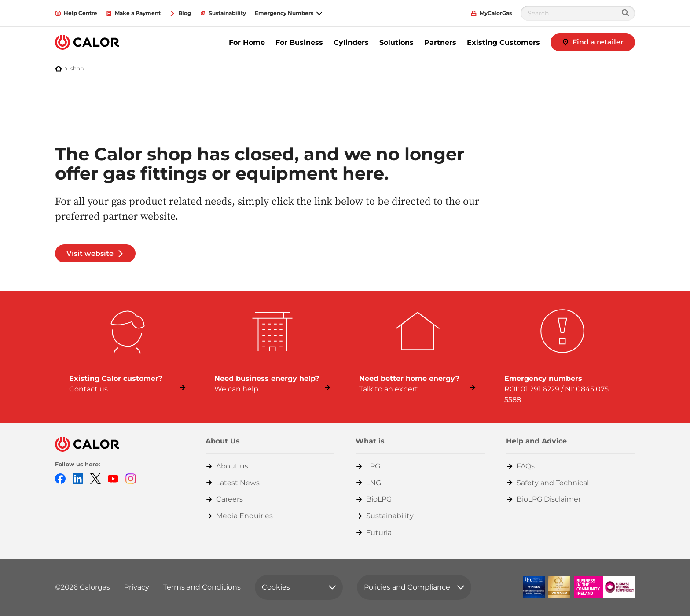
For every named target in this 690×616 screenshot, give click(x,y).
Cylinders (351, 42)
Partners (440, 42)
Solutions (396, 42)
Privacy (137, 587)
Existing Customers (503, 42)
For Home (247, 42)
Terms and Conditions (202, 587)
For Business (299, 42)
